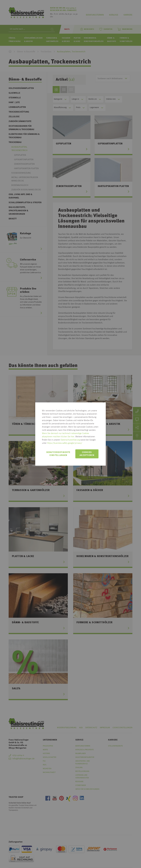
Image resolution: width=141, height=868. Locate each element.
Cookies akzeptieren (87, 454)
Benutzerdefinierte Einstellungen (58, 454)
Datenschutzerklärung (70, 440)
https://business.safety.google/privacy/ (65, 443)
